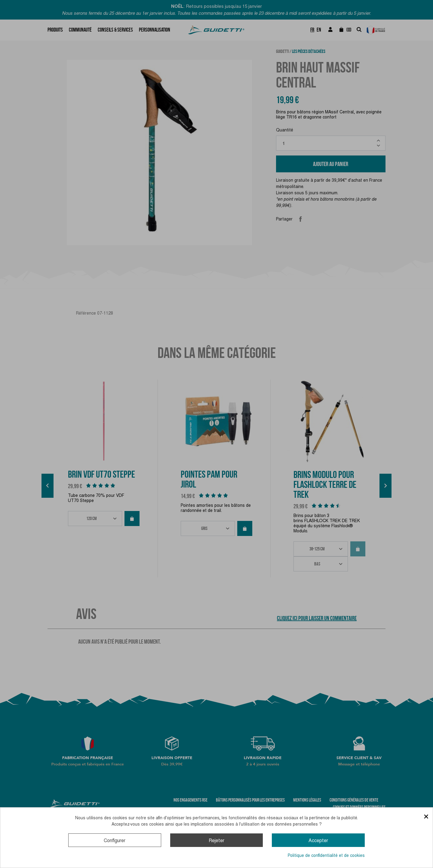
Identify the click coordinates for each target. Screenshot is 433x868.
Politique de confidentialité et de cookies (326, 855)
